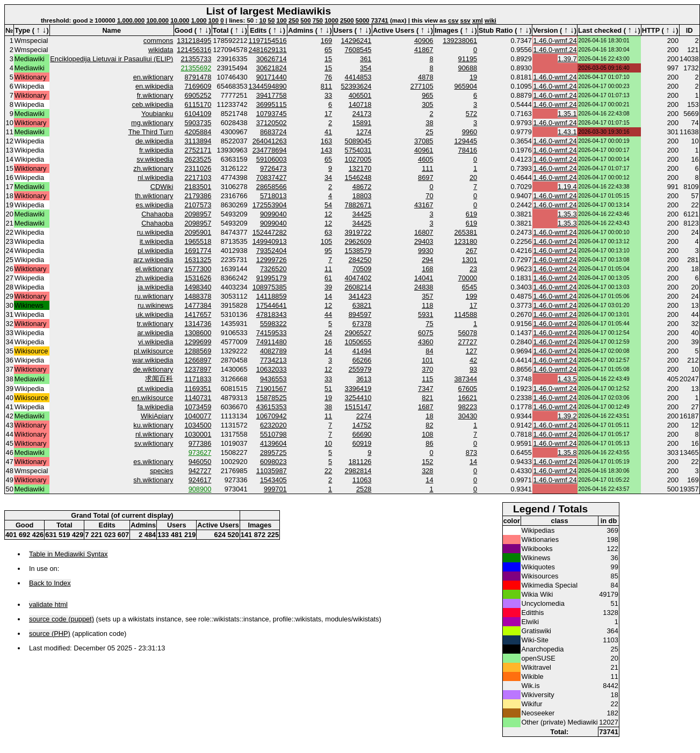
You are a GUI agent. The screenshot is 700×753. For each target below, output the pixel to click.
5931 (425, 314)
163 (326, 141)
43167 (424, 205)
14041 (424, 278)
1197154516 (268, 41)
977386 (200, 443)
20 (473, 178)
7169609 (198, 86)
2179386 (198, 196)
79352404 (272, 251)
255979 (360, 369)
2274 (364, 416)
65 (328, 50)
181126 (360, 462)
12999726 (272, 260)
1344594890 (268, 86)
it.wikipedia (157, 241)
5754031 (358, 150)
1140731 (198, 398)
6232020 (273, 425)
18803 (362, 196)
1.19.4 (567, 187)
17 (328, 114)
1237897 (198, 369)
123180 (466, 241)
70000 (468, 278)
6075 (425, 333)
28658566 (272, 187)
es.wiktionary (153, 462)
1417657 (198, 314)
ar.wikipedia (155, 333)
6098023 (273, 462)
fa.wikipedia (155, 407)
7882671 (358, 205)
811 (326, 86)
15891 (362, 123)
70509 (362, 269)
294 (427, 260)
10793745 (272, 114)
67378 (362, 324)
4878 (425, 77)
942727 (200, 471)
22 (328, 471)
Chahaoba (157, 214)
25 (429, 132)
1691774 (198, 251)
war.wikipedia (153, 360)
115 (427, 379)
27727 (468, 342)
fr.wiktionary (155, 95)
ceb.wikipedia (153, 104)
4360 (425, 342)
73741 (380, 20)
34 (328, 178)
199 (471, 296)
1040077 (198, 416)
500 (305, 20)
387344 (466, 379)
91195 (468, 59)
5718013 (273, 196)
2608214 (358, 287)
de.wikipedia (154, 141)
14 (328, 296)
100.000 (157, 20)
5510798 (273, 434)
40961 (424, 150)
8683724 (273, 132)
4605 (425, 159)
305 (427, 104)
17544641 (272, 305)
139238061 (460, 41)
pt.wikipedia (155, 389)
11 (328, 269)
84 (429, 351)
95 (328, 251)
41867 (424, 50)
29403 (424, 241)
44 (328, 314)
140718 (360, 104)
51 (328, 389)
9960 (470, 132)
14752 (362, 425)
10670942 (272, 416)
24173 (362, 114)
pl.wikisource (153, 351)
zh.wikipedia (155, 278)
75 (429, 324)
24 (328, 333)
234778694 (270, 150)
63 (328, 232)
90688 (468, 68)
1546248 (358, 178)
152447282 (270, 232)
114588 (466, 314)
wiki (490, 20)
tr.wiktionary (155, 324)
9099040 (273, 214)
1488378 (198, 296)
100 (214, 20)
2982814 (358, 471)
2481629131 (268, 50)
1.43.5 (567, 379)
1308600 (198, 333)
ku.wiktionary (153, 425)
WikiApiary (157, 416)
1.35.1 (567, 114)
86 (429, 443)
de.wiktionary (153, 369)
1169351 (198, 389)
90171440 (272, 77)
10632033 (272, 369)
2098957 (198, 214)
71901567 (272, 389)
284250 (360, 260)
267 (471, 251)
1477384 (198, 305)
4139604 (273, 443)
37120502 (272, 123)
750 (318, 20)
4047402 (358, 278)
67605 (468, 389)
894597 (360, 314)
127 (471, 351)
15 (328, 59)
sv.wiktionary (154, 443)
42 (473, 360)
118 (427, 305)
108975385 (270, 287)
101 (427, 360)
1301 (470, 260)
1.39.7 (567, 59)
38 (429, 123)
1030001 (198, 434)
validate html (48, 604)
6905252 (198, 95)
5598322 (273, 324)
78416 (468, 150)
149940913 (270, 241)
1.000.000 (131, 20)
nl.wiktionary (154, 434)
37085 (424, 141)
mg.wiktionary (152, 123)
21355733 (196, 59)
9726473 (273, 168)
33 (328, 95)
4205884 (198, 132)
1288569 (198, 351)
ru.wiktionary (154, 296)
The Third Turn (151, 132)
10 (262, 20)
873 (471, 452)
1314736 (198, 324)
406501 (360, 95)
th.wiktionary (154, 196)
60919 (362, 443)
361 (366, 59)
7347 (425, 389)
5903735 (198, 123)
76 (328, 77)
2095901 (198, 232)
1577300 (198, 269)
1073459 (198, 407)
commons (158, 41)
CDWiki (162, 187)
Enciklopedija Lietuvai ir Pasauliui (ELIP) (111, 59)
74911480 (272, 342)
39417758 (272, 95)
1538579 (358, 251)
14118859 (272, 296)
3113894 (198, 141)
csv (453, 20)
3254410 (358, 398)
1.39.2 (567, 416)
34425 (362, 214)
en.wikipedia (154, 86)
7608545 (358, 50)
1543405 (273, 480)
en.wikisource (153, 398)
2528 (364, 489)
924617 (200, 480)
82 (429, 425)
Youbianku (157, 114)
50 (272, 20)
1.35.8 (567, 452)
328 (427, 471)
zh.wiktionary (153, 168)
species (161, 471)
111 (427, 168)
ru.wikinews (155, 305)
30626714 (272, 59)
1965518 (198, 241)
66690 (362, 434)
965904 (466, 86)
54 (328, 205)
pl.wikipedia (155, 251)
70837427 (272, 178)
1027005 (358, 159)
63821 (362, 305)
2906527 (358, 333)
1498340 (198, 287)
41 (328, 132)
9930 (425, 251)
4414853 (358, 77)
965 (427, 95)
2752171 (198, 150)
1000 (331, 20)
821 (427, 398)
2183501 (198, 187)
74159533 (272, 333)
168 (427, 269)
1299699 (198, 342)
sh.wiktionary (153, 480)
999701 (275, 489)
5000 (363, 20)
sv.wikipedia (155, 159)
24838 (424, 287)
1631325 (198, 260)
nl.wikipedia (155, 178)
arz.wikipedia (153, 260)
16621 (468, 398)
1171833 (198, 379)
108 (427, 434)
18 (429, 416)
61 (328, 278)
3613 (364, 379)
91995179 (272, 278)
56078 (468, 333)
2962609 (358, 241)
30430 (468, 416)
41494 (362, 351)
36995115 (272, 104)
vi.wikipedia (156, 342)
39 (328, 287)
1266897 (198, 360)
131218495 (194, 41)
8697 (425, 178)
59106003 (272, 159)
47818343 (272, 314)
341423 (360, 296)
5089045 (358, 141)
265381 (466, 232)
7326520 (273, 269)
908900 (200, 489)
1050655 (358, 342)
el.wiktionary (154, 269)
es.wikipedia (155, 205)
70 (429, 196)
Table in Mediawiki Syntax (68, 554)
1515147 (358, 407)
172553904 (270, 205)
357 (427, 296)
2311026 (198, 168)
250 (294, 20)
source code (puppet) (62, 619)
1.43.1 (567, 132)
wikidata (161, 50)
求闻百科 (159, 378)
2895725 (273, 452)
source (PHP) (50, 633)
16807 (424, 232)
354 (366, 68)
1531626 (198, 278)
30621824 (272, 68)
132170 (360, 168)
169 (326, 41)
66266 (362, 360)
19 (473, 77)
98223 (468, 407)
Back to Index (50, 583)
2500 (347, 20)
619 (471, 214)
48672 (362, 187)
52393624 (356, 86)
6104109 (198, 114)
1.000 (199, 20)
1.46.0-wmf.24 (555, 41)
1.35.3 (567, 214)
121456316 (194, 50)
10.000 (180, 20)
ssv (466, 20)
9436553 (273, 379)
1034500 (198, 425)
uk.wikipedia (155, 314)
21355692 (196, 68)
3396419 (358, 389)
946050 (200, 462)
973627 (200, 452)
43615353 (272, 407)
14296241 (356, 41)
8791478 (198, 77)
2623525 (198, 159)
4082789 (273, 351)
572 (471, 114)
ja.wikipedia (155, 287)
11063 (362, 480)
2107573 (198, 205)
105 (326, 241)
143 (326, 150)
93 (473, 369)
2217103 (198, 178)
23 (473, 269)
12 (328, 214)
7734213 (273, 360)
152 (427, 462)
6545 (470, 287)
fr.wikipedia (156, 150)
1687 (425, 407)
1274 (364, 132)
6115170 (198, 104)
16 (328, 342)
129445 (466, 141)
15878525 (272, 398)
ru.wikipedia (155, 232)
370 (427, 369)
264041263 (270, 141)
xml (478, 20)
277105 (422, 86)
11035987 (272, 471)
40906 (424, 41)
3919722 (358, 232)
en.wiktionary (153, 77)
